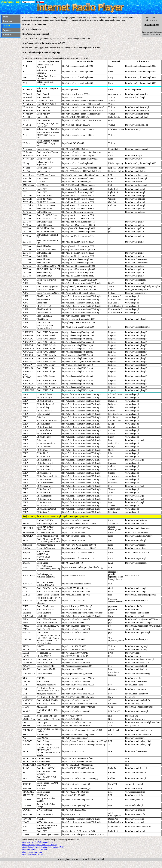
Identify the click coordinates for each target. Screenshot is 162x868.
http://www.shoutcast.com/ (32, 852)
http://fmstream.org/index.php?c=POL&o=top (39, 845)
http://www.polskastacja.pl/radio (34, 850)
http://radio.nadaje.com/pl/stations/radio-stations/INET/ (43, 847)
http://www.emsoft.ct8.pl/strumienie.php (37, 842)
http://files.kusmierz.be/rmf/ (33, 854)
